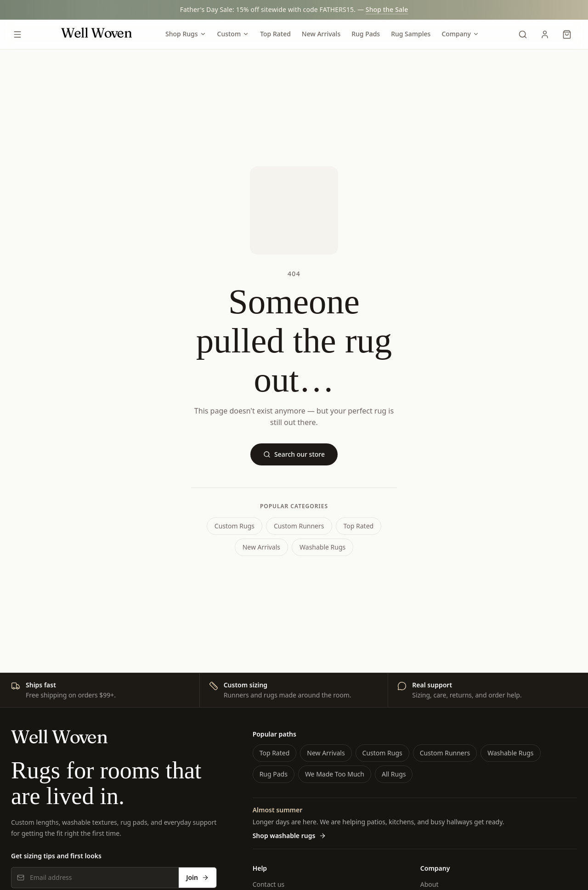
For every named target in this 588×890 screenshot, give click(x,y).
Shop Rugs (186, 34)
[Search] (523, 34)
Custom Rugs (235, 526)
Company (460, 34)
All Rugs (394, 774)
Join (198, 877)
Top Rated (275, 34)
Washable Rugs (322, 547)
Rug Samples (411, 34)
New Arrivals (321, 34)
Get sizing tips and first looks (56, 856)
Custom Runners (299, 526)
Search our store (294, 454)
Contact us (269, 884)
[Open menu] (17, 34)
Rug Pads (366, 34)
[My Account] (545, 34)
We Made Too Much (335, 774)
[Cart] (567, 34)
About (430, 884)
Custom (233, 34)
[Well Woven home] (96, 34)
